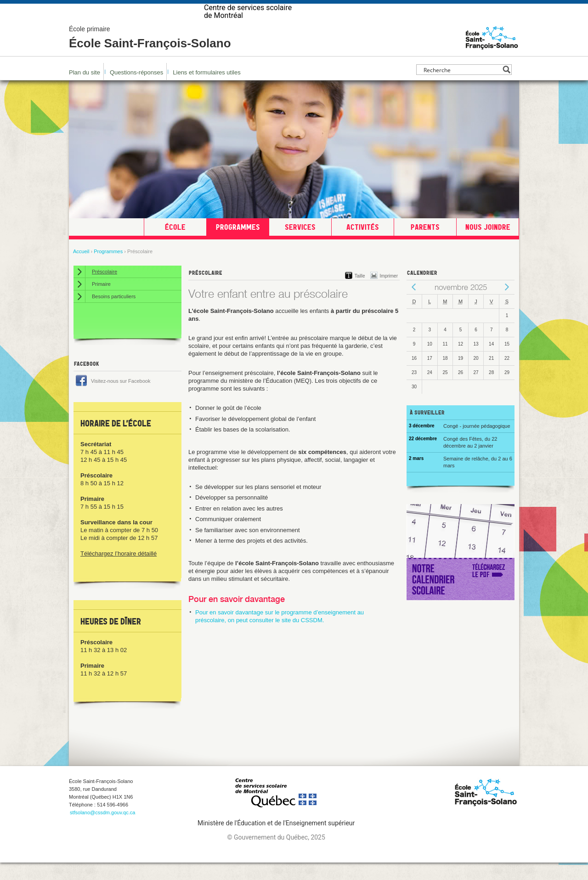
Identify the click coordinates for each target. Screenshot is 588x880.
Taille (360, 293)
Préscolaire (105, 289)
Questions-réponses (136, 90)
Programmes (238, 244)
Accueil (81, 269)
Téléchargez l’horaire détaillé (119, 571)
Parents (425, 244)
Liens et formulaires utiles (206, 90)
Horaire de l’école (116, 441)
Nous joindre (488, 244)
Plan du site (85, 90)
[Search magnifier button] (506, 87)
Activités (363, 244)
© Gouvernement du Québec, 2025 (276, 855)
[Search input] (461, 87)
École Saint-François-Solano (150, 55)
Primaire (101, 301)
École (175, 244)
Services (300, 244)
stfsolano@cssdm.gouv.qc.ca (102, 830)
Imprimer (389, 293)
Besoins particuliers (114, 314)
